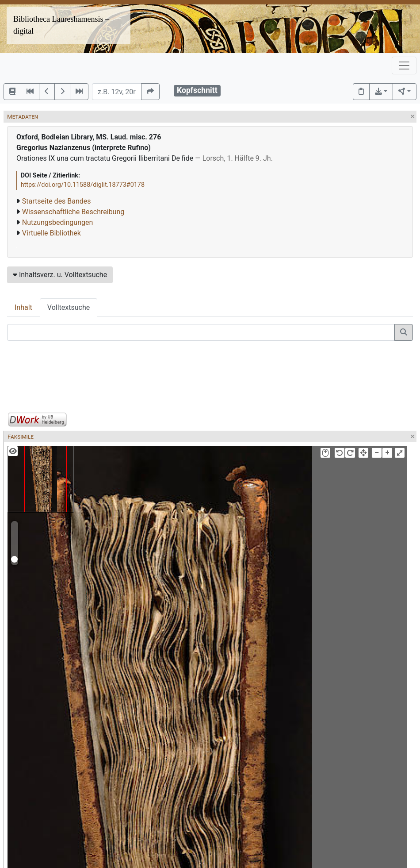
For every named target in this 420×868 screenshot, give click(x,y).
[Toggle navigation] (404, 66)
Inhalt (23, 307)
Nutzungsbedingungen (57, 222)
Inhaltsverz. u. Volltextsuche (60, 275)
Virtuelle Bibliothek (52, 233)
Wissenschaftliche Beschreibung (73, 212)
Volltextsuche (69, 307)
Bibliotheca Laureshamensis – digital (61, 25)
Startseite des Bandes (57, 201)
